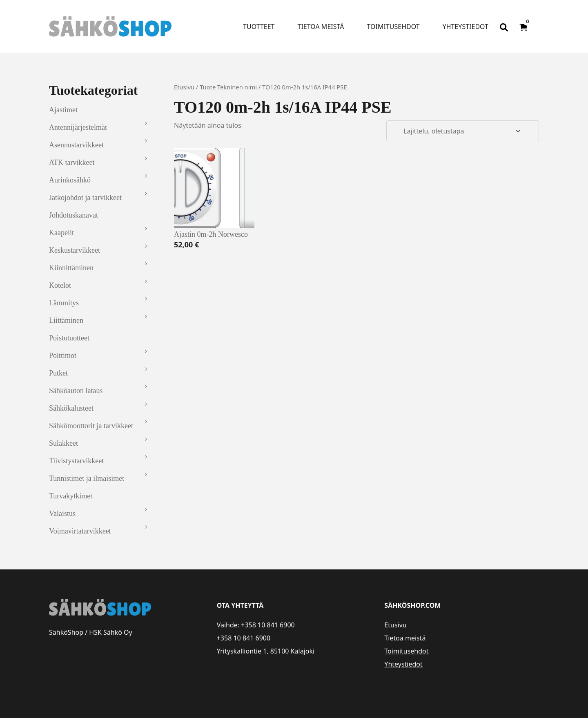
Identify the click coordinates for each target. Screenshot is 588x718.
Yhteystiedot (465, 27)
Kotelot (60, 285)
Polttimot (63, 356)
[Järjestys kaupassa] (463, 131)
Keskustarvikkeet (75, 250)
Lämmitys (64, 303)
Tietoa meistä (321, 27)
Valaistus (62, 513)
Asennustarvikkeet (76, 145)
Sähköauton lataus (76, 391)
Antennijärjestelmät (78, 127)
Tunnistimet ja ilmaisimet (87, 478)
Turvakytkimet (71, 496)
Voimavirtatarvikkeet (80, 531)
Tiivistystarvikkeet (76, 461)
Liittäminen (66, 320)
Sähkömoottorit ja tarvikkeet (91, 426)
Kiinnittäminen (71, 268)
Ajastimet (63, 110)
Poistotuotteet (69, 338)
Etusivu (184, 87)
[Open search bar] (504, 27)
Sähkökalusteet (71, 408)
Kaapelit (61, 233)
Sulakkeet (63, 443)
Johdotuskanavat (73, 215)
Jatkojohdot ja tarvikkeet (85, 198)
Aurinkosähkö (70, 180)
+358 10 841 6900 (268, 625)
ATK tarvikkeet (72, 162)
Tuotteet (259, 27)
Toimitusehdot (393, 27)
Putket (58, 373)
